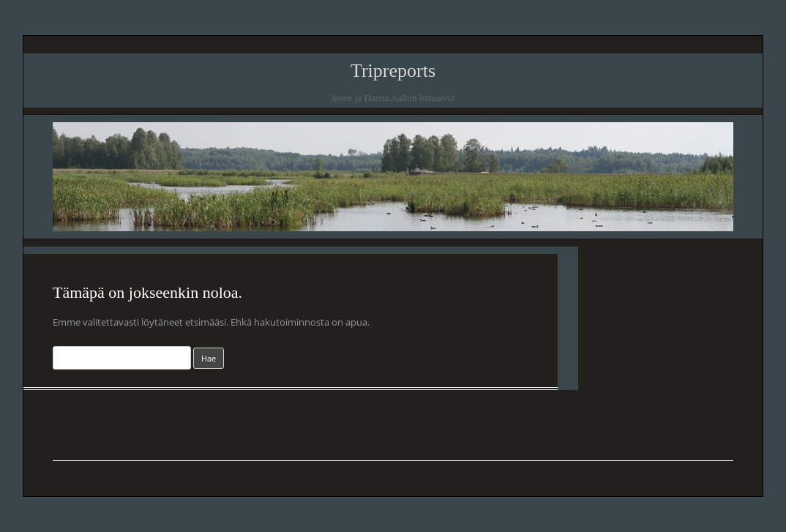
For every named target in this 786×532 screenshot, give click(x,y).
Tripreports (393, 71)
